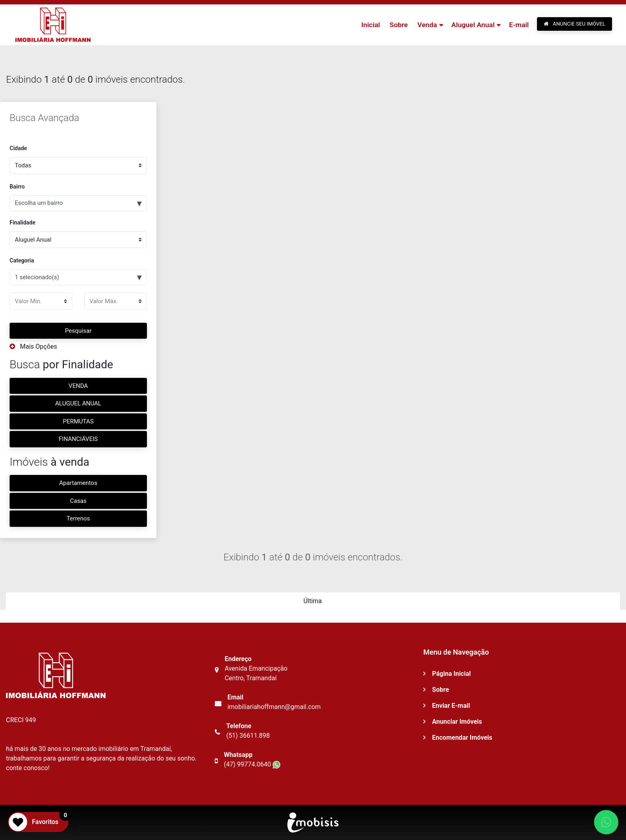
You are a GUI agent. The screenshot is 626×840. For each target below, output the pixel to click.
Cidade (18, 148)
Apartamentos (78, 483)
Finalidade (23, 222)
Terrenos (78, 518)
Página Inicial (451, 674)
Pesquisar (78, 331)
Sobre (398, 25)
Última (313, 601)
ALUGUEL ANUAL (78, 403)
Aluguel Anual (473, 25)
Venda (426, 25)
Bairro (17, 187)
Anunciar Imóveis (457, 722)
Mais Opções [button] (33, 347)
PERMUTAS (78, 421)
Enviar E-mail (451, 706)
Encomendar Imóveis (462, 738)
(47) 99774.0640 (252, 764)
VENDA (78, 386)
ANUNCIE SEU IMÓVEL (574, 24)
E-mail (519, 25)
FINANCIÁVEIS (78, 439)
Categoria (22, 260)
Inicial (369, 25)
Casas (78, 501)
